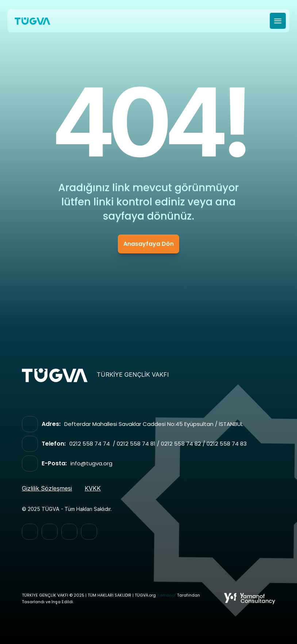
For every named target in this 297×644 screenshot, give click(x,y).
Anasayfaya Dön (148, 244)
